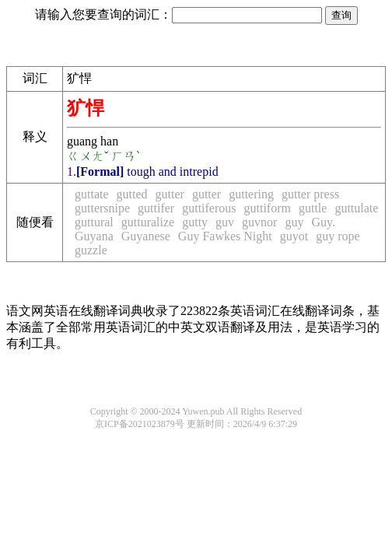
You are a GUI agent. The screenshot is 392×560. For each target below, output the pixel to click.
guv (225, 222)
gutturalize (148, 222)
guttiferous (209, 208)
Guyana (94, 236)
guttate (92, 194)
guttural (94, 222)
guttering (251, 194)
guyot (294, 236)
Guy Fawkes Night (225, 236)
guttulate (356, 208)
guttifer (156, 208)
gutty (195, 222)
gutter (170, 194)
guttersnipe (102, 208)
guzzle (91, 250)
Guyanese (146, 236)
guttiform (268, 208)
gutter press (310, 194)
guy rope (338, 236)
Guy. (323, 222)
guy (294, 222)
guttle (313, 208)
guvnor (259, 222)
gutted (132, 194)
